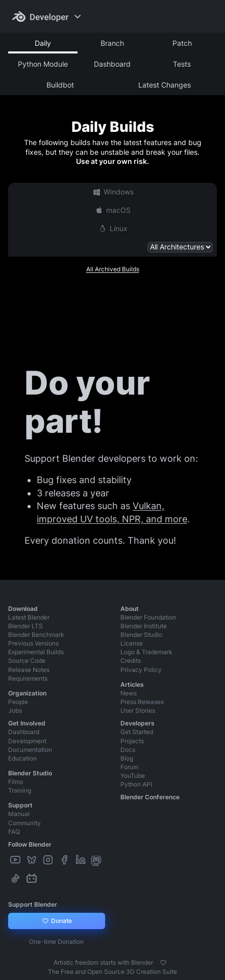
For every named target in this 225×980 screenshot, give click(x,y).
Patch (182, 43)
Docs (128, 750)
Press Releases (142, 702)
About (130, 609)
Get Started (137, 732)
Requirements (28, 678)
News (129, 693)
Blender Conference (150, 797)
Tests (182, 64)
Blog (127, 758)
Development (27, 741)
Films (16, 782)
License (132, 643)
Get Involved (27, 723)
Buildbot (60, 85)
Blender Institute (144, 626)
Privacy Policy (141, 670)
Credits (131, 661)
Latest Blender (29, 617)
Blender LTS (26, 626)
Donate (56, 921)
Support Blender (33, 904)
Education (22, 758)
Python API (136, 784)
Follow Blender (30, 844)
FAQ (14, 832)
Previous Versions (33, 643)
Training (20, 790)
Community (24, 823)
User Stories (138, 710)
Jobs (15, 710)
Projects (132, 741)
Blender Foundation (148, 617)
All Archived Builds (113, 269)
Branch (112, 43)
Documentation (30, 750)
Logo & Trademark (146, 652)
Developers (137, 723)
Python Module (43, 64)
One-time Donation (56, 942)
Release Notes (29, 670)
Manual (19, 814)
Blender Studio (141, 635)
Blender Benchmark (36, 635)
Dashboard (112, 64)
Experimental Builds (36, 652)
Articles (132, 684)
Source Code (27, 661)
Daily (43, 43)
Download (23, 609)
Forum (129, 767)
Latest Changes (165, 85)
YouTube (133, 776)
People (18, 702)
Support (20, 805)
